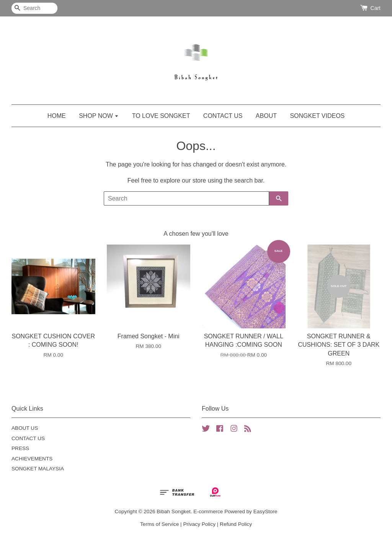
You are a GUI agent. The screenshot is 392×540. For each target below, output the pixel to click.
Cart (376, 8)
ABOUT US (25, 428)
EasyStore (265, 511)
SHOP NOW (99, 116)
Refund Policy (236, 524)
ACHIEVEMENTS (32, 459)
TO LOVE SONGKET (161, 116)
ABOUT (266, 116)
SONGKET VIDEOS (317, 116)
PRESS (20, 448)
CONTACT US (223, 116)
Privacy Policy (199, 524)
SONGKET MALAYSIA (38, 469)
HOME (57, 116)
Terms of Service (159, 524)
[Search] (34, 8)
